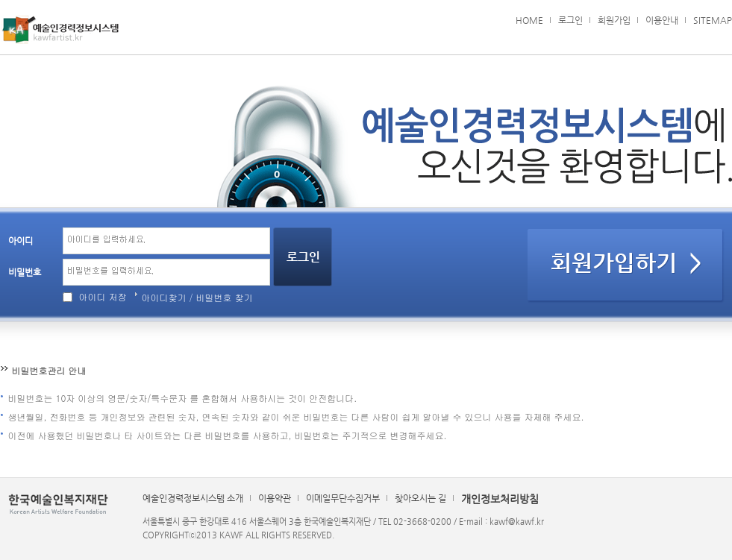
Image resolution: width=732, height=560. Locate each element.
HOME (529, 20)
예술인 (60, 29)
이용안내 (662, 20)
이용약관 (275, 498)
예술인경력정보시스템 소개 (193, 498)
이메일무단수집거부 (343, 498)
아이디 (21, 241)
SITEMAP (713, 20)
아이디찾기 (164, 297)
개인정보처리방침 (500, 499)
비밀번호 (25, 272)
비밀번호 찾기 (225, 297)
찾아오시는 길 (420, 498)
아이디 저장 (103, 296)
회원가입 (614, 20)
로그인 (570, 20)
